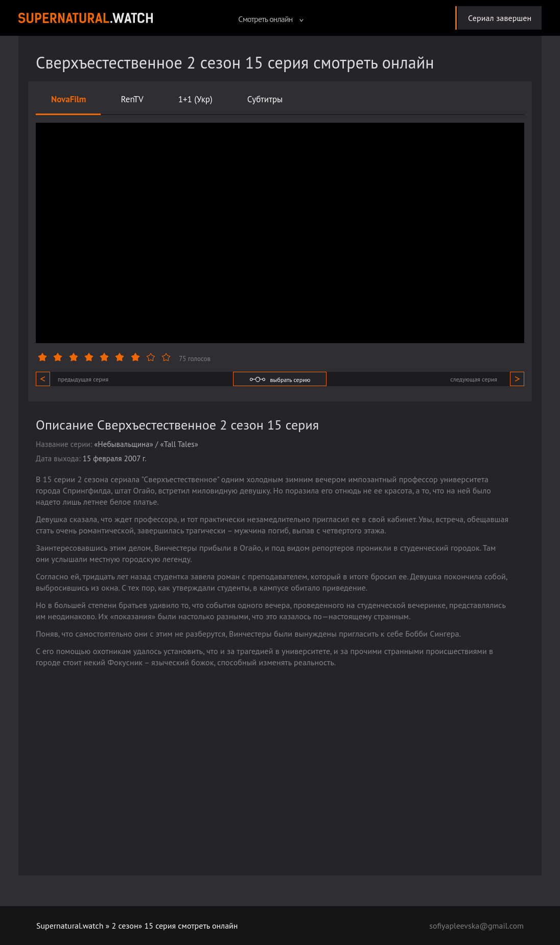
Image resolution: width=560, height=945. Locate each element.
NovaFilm (69, 99)
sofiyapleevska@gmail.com (476, 926)
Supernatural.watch (70, 926)
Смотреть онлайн (270, 19)
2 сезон (125, 926)
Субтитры (265, 99)
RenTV (132, 99)
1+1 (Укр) (195, 99)
